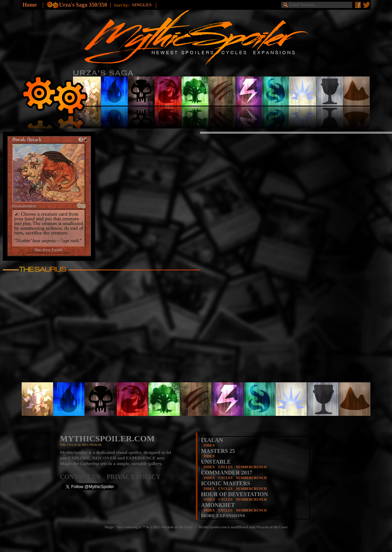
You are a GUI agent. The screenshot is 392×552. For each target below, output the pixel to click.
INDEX (209, 445)
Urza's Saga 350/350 (83, 5)
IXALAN (212, 440)
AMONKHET (218, 505)
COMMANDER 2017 (227, 473)
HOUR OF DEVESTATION (235, 494)
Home (30, 5)
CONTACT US (83, 477)
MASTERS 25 (218, 451)
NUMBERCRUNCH (251, 467)
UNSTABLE (216, 462)
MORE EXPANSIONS (223, 516)
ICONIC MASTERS (226, 483)
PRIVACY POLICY (134, 477)
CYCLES (225, 467)
